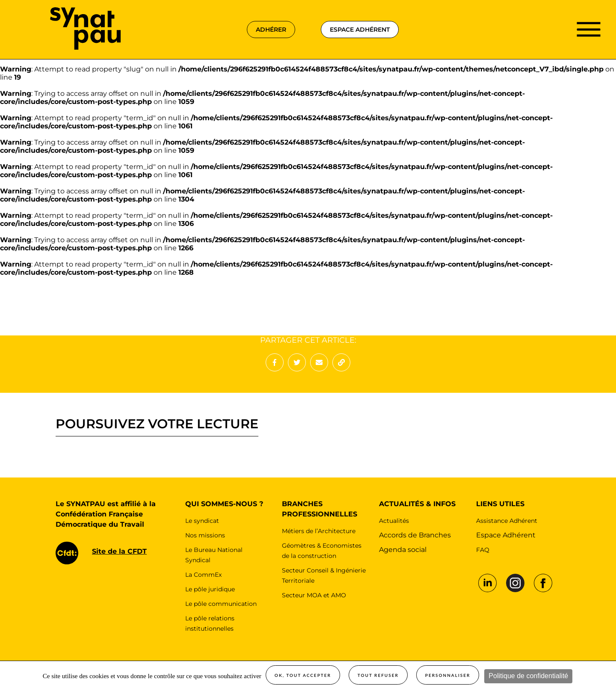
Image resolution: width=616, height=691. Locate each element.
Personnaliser (448, 675)
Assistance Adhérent (507, 521)
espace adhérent (360, 30)
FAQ (483, 550)
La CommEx (203, 575)
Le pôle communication (221, 604)
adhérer (271, 30)
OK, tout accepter (303, 675)
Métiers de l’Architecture (319, 531)
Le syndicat (202, 521)
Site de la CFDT (119, 551)
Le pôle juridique (210, 589)
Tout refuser (378, 675)
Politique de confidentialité (528, 676)
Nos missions (205, 535)
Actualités (394, 521)
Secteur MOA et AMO (314, 595)
